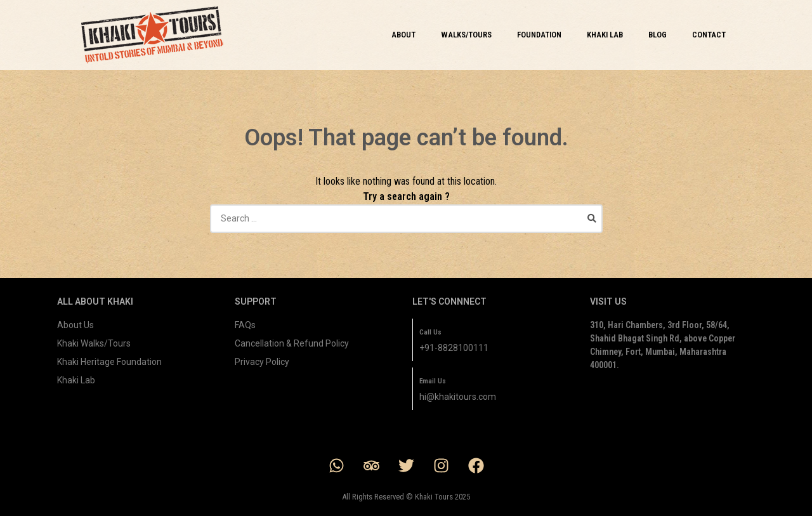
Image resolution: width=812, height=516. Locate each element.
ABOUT (403, 35)
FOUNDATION (539, 35)
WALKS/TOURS (466, 35)
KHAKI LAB (605, 35)
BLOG (658, 35)
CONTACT (709, 35)
